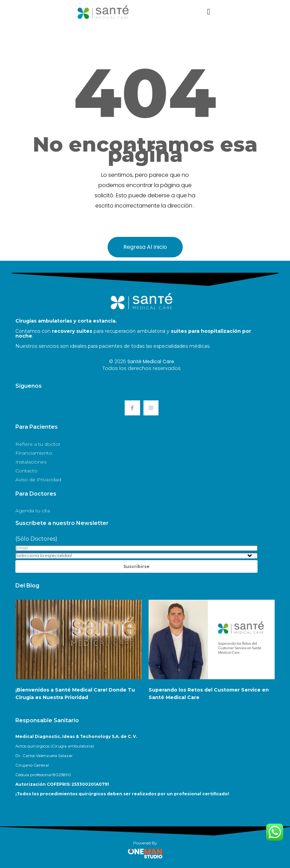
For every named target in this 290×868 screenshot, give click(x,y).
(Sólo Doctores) (36, 539)
